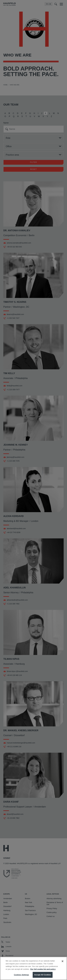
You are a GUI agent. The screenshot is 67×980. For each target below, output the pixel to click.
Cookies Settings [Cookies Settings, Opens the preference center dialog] (21, 977)
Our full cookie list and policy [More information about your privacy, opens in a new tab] (43, 972)
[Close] (63, 964)
